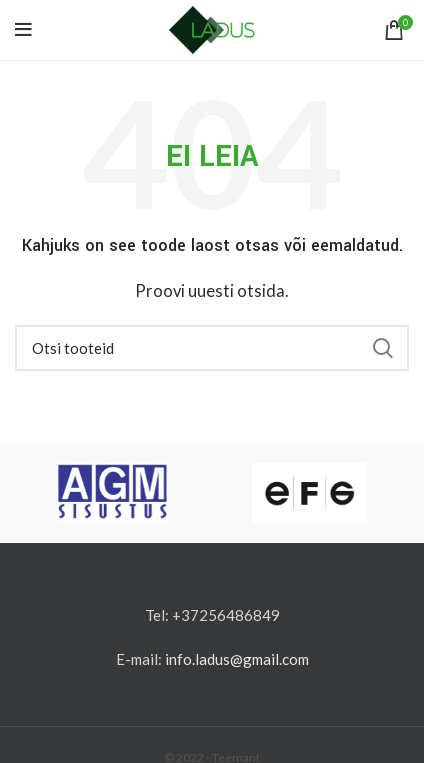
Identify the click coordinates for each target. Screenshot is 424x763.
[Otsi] (212, 348)
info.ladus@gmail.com (237, 659)
